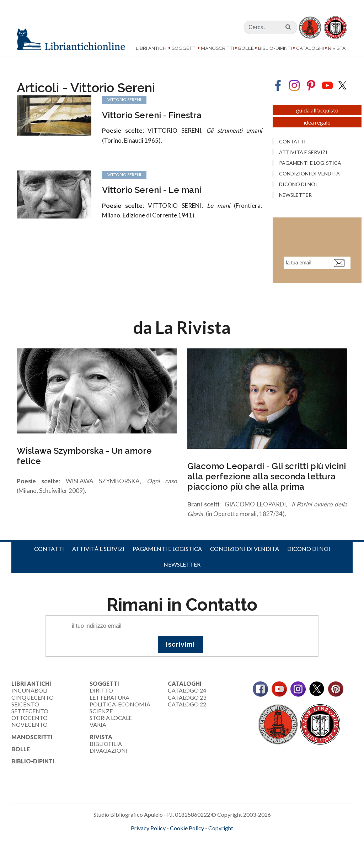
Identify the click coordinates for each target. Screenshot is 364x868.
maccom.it (161, 843)
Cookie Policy (187, 831)
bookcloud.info (195, 843)
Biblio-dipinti (275, 48)
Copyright (221, 831)
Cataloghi (310, 48)
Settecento (30, 714)
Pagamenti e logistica (167, 551)
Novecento (30, 727)
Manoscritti (217, 48)
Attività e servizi (98, 551)
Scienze (101, 714)
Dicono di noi (309, 551)
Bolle (246, 48)
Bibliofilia (106, 746)
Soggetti (184, 48)
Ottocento (30, 720)
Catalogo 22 (187, 707)
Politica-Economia (120, 707)
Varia (98, 727)
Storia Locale (111, 720)
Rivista (337, 48)
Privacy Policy (148, 831)
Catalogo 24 (187, 693)
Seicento (25, 707)
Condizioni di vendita (245, 551)
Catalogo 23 (187, 700)
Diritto (101, 693)
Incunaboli (30, 693)
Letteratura (109, 700)
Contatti (49, 551)
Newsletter (182, 567)
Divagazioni (109, 753)
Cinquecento (33, 700)
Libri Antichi (152, 48)
